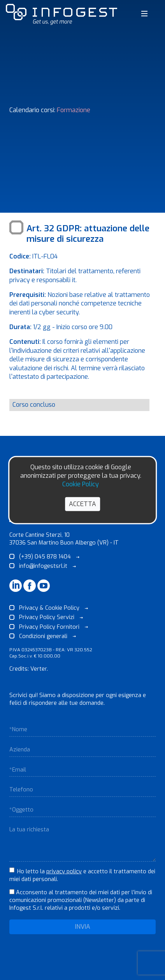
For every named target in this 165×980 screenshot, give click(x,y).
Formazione (74, 110)
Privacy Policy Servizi (46, 617)
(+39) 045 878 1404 (44, 557)
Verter (39, 669)
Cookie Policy (81, 484)
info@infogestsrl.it (43, 566)
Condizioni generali (43, 636)
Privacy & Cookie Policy (49, 608)
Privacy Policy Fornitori (49, 627)
